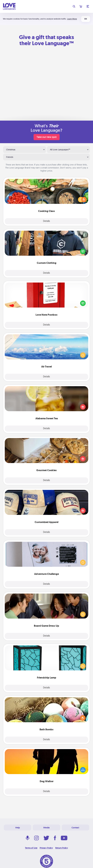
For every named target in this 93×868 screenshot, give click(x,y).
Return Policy (62, 848)
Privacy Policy (46, 848)
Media (46, 828)
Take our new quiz (47, 137)
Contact (75, 828)
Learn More (72, 19)
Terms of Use (31, 848)
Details (46, 221)
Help (18, 828)
